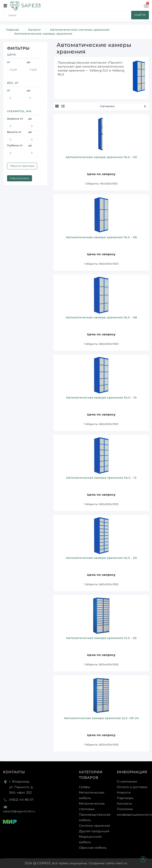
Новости (124, 792)
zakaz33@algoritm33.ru (19, 811)
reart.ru (121, 863)
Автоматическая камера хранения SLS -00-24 (101, 718)
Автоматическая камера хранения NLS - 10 (101, 397)
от (9, 62)
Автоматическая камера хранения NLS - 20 (101, 558)
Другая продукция (94, 831)
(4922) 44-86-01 (21, 800)
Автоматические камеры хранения (43, 34)
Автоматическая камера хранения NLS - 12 (101, 478)
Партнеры (125, 798)
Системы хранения (94, 826)
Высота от (14, 132)
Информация (132, 772)
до (29, 62)
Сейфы (85, 787)
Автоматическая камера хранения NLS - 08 (101, 317)
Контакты (14, 772)
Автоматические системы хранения (80, 30)
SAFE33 (25, 6)
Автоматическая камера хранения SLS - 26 (101, 638)
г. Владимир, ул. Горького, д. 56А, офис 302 (21, 787)
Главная (13, 30)
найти (140, 15)
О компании (127, 781)
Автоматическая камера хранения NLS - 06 (101, 237)
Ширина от (15, 119)
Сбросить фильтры (22, 166)
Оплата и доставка (132, 787)
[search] (77, 15)
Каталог (35, 30)
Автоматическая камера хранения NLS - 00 (101, 157)
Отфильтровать (20, 178)
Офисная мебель (93, 848)
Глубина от (15, 145)
